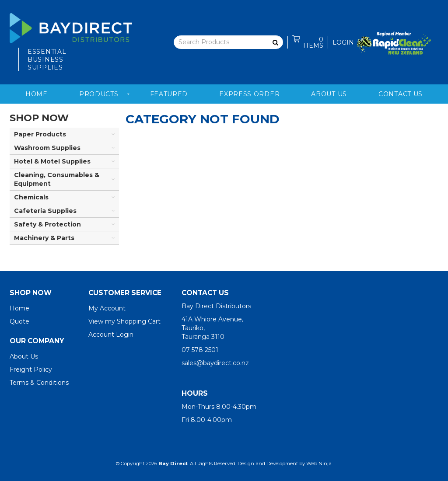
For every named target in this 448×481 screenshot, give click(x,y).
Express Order (249, 94)
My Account (107, 308)
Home (37, 94)
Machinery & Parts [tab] (44, 238)
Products (99, 94)
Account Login (111, 335)
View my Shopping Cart (124, 321)
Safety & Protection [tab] (47, 224)
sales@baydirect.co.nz (215, 363)
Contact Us (401, 94)
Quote (19, 321)
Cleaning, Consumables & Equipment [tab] (57, 179)
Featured (169, 94)
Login (343, 42)
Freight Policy (31, 369)
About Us (329, 94)
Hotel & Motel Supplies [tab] (52, 161)
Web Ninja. (319, 464)
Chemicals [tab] (31, 197)
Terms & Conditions (39, 383)
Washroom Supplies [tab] (47, 148)
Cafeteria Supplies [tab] (45, 211)
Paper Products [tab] (40, 134)
